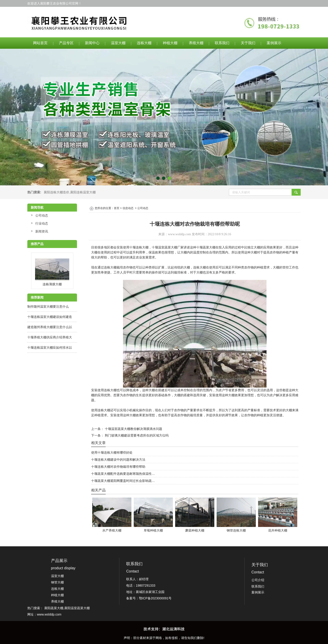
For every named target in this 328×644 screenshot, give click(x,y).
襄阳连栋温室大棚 (83, 192)
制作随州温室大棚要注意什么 (48, 307)
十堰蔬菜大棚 (206, 247)
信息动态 (128, 208)
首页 (117, 208)
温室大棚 (118, 43)
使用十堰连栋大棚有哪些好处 (112, 452)
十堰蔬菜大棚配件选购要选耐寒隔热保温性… (123, 474)
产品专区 (66, 43)
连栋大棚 (144, 43)
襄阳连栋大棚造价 (56, 192)
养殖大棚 (196, 43)
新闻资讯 (42, 231)
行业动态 (42, 223)
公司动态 (42, 215)
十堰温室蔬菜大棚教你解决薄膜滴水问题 (133, 429)
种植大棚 (170, 43)
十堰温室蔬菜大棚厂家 (168, 247)
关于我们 (248, 43)
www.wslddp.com (179, 234)
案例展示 (274, 43)
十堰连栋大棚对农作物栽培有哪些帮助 (118, 467)
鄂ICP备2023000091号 (155, 598)
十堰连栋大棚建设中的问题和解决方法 (118, 460)
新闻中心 (92, 43)
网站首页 (40, 43)
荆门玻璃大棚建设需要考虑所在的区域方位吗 (136, 435)
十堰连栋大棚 (139, 247)
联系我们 (222, 43)
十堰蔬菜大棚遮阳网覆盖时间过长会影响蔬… (123, 481)
